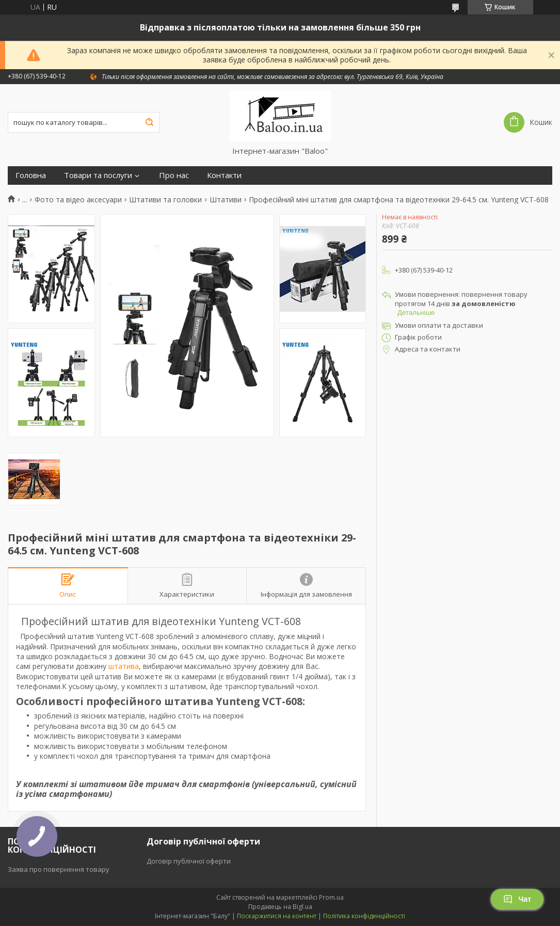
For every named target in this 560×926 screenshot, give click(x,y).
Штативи (226, 200)
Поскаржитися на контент (277, 916)
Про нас (174, 175)
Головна (31, 175)
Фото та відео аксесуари (78, 200)
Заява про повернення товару (59, 869)
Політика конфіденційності (364, 916)
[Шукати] (149, 122)
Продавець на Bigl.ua (280, 907)
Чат (517, 899)
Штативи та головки (165, 200)
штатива (124, 666)
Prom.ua (331, 897)
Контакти (224, 175)
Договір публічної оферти (189, 861)
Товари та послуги (98, 175)
